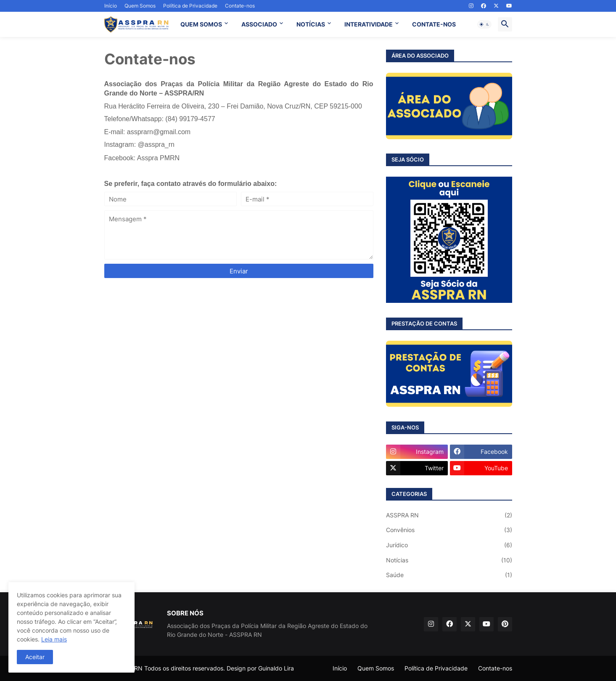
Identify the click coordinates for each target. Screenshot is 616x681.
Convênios (449, 530)
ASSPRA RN (449, 515)
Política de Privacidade (190, 6)
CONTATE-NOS (434, 24)
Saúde (449, 575)
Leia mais (54, 639)
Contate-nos (240, 6)
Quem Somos (140, 6)
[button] (484, 24)
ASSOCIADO (259, 24)
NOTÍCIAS (311, 24)
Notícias (449, 560)
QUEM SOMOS (201, 24)
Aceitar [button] (35, 657)
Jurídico (449, 545)
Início (111, 6)
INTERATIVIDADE (369, 24)
